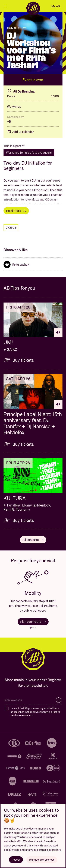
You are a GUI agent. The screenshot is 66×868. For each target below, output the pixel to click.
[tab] (31, 628)
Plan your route (33, 622)
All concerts (33, 540)
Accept (16, 860)
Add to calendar (20, 132)
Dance (11, 228)
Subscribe (59, 700)
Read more (16, 211)
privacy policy (40, 712)
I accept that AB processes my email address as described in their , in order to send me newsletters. (35, 712)
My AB (56, 6)
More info (55, 850)
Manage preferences (42, 860)
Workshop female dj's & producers (29, 153)
